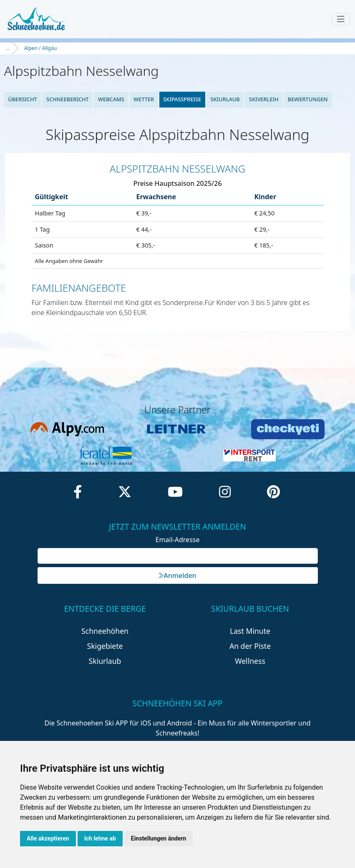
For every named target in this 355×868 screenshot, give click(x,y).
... (8, 48)
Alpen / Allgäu (40, 48)
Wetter (144, 99)
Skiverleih (264, 99)
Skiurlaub (225, 99)
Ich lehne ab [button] (100, 838)
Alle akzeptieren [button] (48, 838)
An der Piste (250, 646)
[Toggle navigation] (341, 19)
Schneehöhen (105, 631)
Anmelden (177, 575)
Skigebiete (105, 646)
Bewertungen (308, 99)
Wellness (250, 661)
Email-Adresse (178, 540)
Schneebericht (68, 99)
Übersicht (23, 99)
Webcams (111, 99)
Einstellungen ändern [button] (159, 838)
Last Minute (250, 631)
